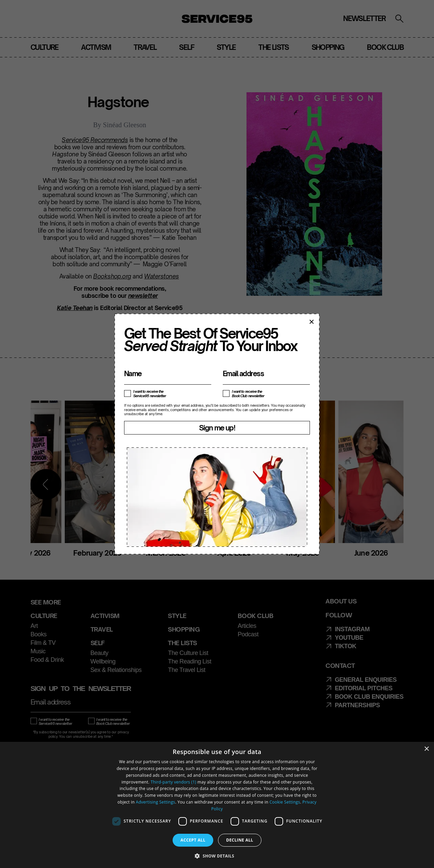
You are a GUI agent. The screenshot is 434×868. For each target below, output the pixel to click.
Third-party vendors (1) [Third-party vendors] (173, 782)
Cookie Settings (285, 802)
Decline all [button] (240, 840)
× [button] (426, 749)
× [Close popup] (311, 322)
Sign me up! (217, 428)
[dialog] (217, 805)
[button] (217, 856)
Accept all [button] (193, 840)
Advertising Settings (156, 802)
